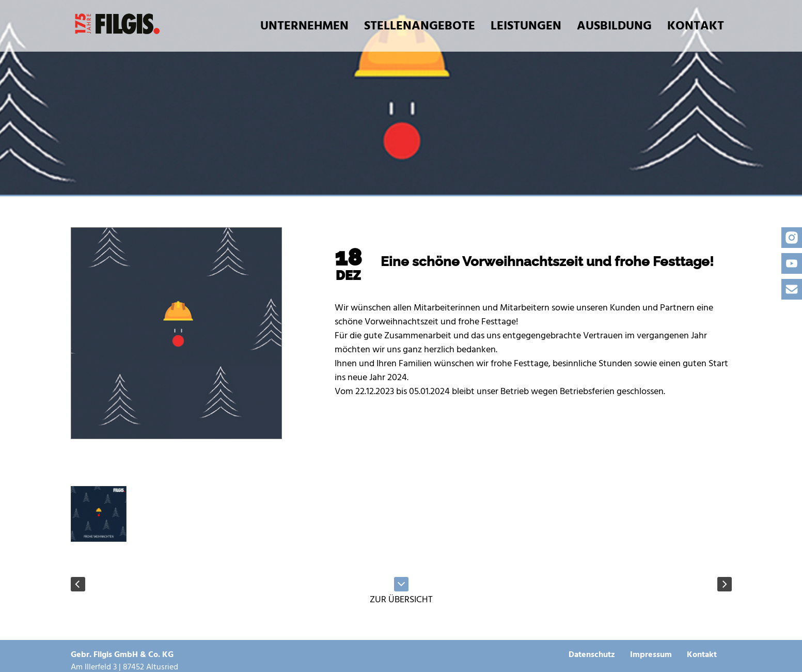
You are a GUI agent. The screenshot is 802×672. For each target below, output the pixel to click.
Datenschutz (592, 654)
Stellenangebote (420, 26)
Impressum (651, 654)
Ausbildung (614, 26)
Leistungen (526, 26)
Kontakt (696, 26)
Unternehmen (304, 26)
